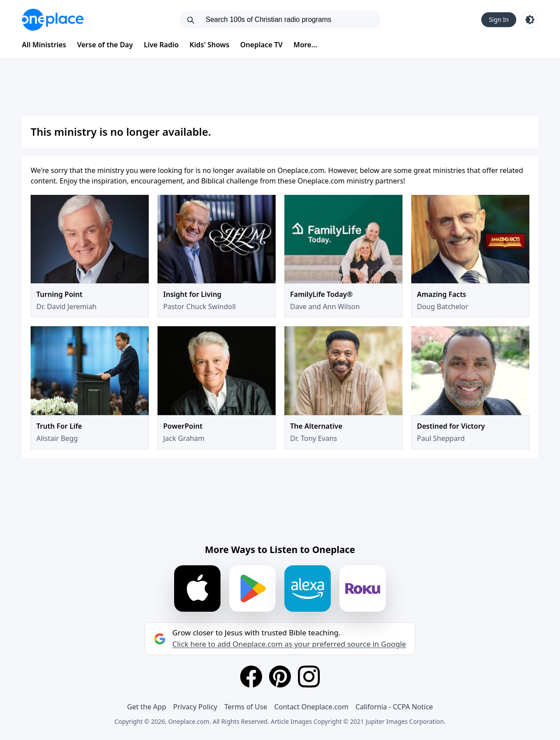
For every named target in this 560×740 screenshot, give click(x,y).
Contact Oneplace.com (311, 707)
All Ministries (44, 45)
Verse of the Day (105, 45)
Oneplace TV (261, 45)
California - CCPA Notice (394, 707)
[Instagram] (309, 677)
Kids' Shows (209, 45)
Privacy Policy (195, 707)
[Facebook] (251, 677)
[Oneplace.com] (53, 20)
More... (305, 45)
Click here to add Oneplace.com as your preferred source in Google (289, 644)
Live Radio (161, 45)
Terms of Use (246, 707)
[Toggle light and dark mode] (530, 20)
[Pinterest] (280, 677)
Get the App (146, 707)
